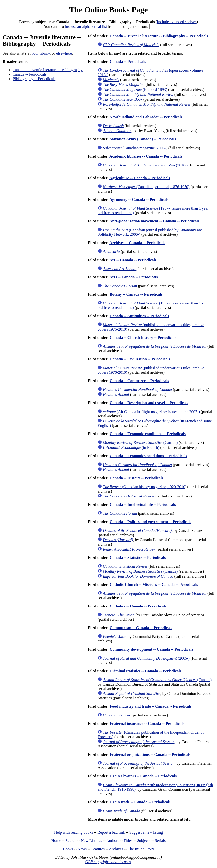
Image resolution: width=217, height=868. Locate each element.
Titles (128, 841)
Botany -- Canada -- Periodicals (136, 294)
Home (56, 841)
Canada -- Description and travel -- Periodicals (149, 403)
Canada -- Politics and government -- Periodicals (151, 522)
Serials (160, 841)
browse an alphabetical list (86, 26)
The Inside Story (141, 849)
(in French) (131, 448)
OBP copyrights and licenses (108, 862)
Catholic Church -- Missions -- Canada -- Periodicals (154, 585)
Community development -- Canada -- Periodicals (151, 649)
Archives (116, 849)
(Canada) (140, 443)
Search (71, 841)
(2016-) (145, 165)
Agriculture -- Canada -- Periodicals (140, 178)
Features (98, 849)
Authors (113, 841)
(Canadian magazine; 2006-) (135, 148)
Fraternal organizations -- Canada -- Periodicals (150, 754)
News (82, 849)
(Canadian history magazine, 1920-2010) (145, 487)
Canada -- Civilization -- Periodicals (140, 359)
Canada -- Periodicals (30, 74)
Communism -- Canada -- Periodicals (141, 628)
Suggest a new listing (146, 832)
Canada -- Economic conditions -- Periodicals (148, 434)
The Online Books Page (108, 10)
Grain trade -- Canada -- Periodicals (140, 802)
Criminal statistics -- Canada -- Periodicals (146, 671)
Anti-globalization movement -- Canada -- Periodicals (154, 221)
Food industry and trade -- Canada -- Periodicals (151, 706)
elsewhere (64, 53)
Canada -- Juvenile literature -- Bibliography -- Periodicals (159, 36)
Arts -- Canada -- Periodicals (134, 277)
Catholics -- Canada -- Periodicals (138, 606)
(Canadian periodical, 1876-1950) (146, 187)
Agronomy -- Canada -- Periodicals (139, 200)
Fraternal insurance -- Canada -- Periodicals (147, 723)
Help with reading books (74, 832)
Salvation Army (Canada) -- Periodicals (143, 139)
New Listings (92, 841)
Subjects (144, 841)
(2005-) (146, 658)
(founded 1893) (135, 90)
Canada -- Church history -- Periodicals (143, 338)
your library (41, 53)
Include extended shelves (177, 22)
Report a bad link (111, 832)
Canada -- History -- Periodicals (137, 478)
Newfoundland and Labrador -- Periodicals (146, 117)
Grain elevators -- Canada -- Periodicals (143, 776)
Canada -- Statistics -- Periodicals (138, 558)
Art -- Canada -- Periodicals (133, 260)
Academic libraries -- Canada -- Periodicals (146, 156)
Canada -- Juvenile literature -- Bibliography (48, 70)
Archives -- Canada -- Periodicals (137, 243)
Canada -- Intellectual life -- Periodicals (143, 504)
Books (68, 849)
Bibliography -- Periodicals (34, 79)
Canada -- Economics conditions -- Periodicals (148, 456)
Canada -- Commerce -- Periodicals (139, 381)
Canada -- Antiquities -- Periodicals (139, 316)
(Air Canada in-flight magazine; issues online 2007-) (151, 412)
